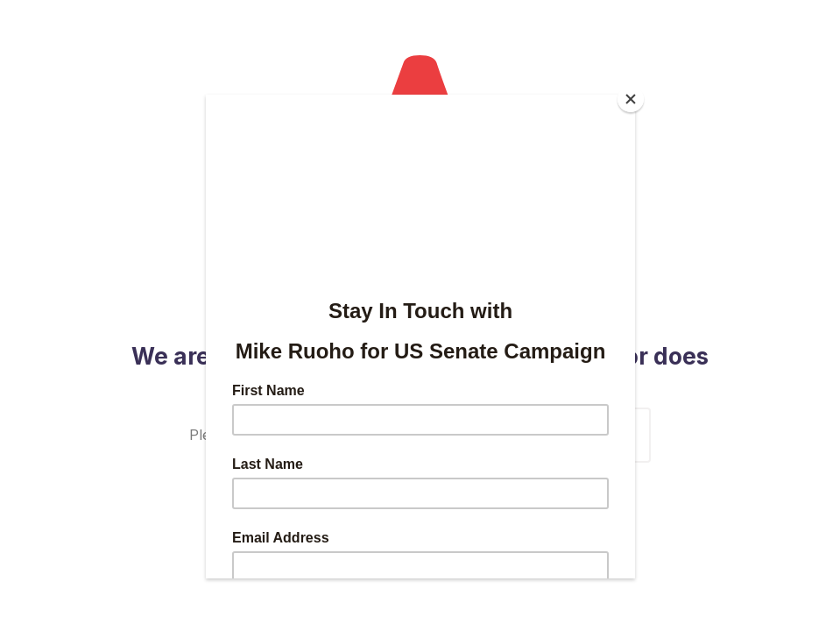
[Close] (631, 99)
